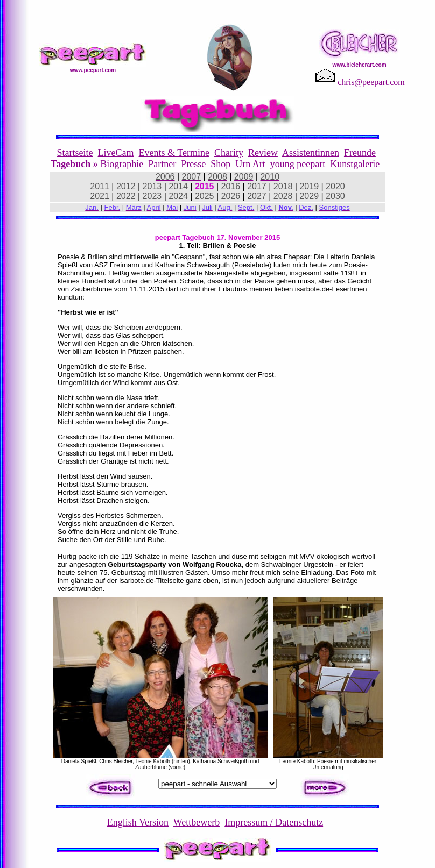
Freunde (360, 153)
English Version (138, 822)
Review (263, 153)
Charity (229, 153)
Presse (193, 164)
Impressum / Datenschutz (274, 822)
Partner (162, 164)
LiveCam (116, 153)
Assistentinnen (311, 153)
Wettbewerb (197, 822)
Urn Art (250, 164)
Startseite (75, 153)
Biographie (122, 164)
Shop (220, 164)
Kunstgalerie (355, 164)
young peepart (298, 164)
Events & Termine (174, 153)
